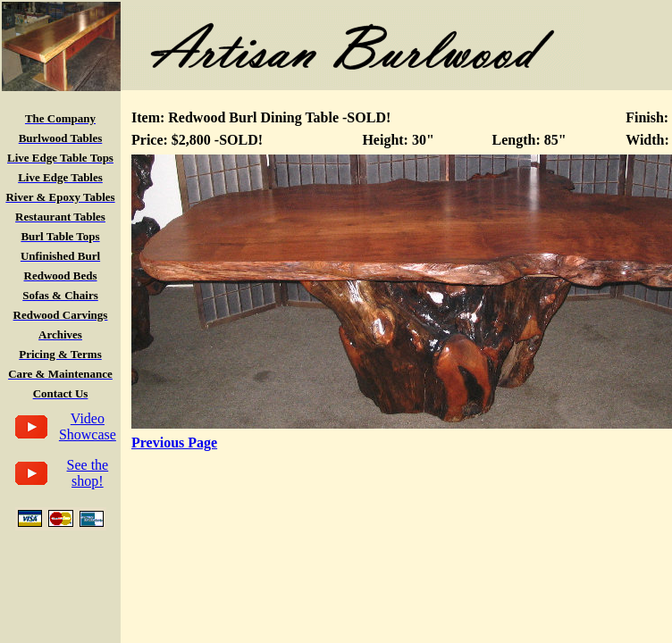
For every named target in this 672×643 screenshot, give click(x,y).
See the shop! (88, 473)
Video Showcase (88, 426)
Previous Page (174, 443)
